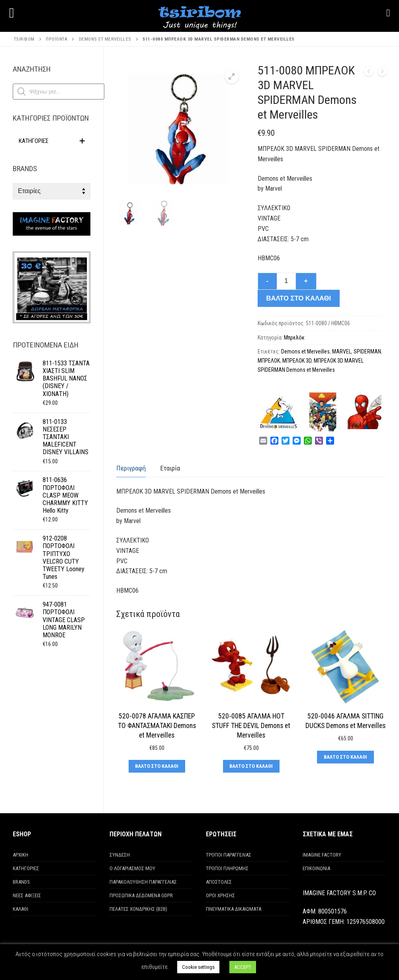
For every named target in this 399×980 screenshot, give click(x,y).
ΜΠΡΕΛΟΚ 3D (297, 361)
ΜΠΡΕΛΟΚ (269, 361)
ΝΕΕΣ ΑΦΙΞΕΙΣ (27, 895)
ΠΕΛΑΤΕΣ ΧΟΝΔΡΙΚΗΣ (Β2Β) (138, 909)
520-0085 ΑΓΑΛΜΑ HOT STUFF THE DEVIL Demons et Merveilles (251, 726)
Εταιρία (170, 468)
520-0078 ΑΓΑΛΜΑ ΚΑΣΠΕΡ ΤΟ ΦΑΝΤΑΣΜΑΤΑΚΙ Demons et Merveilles (157, 726)
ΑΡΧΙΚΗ (21, 855)
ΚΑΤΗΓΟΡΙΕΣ (26, 868)
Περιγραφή (131, 468)
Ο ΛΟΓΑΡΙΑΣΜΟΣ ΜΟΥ (132, 868)
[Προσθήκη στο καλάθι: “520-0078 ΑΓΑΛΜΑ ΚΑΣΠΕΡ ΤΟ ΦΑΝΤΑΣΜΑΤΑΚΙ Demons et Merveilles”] (157, 766)
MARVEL (342, 351)
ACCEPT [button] (243, 967)
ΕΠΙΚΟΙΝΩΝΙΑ (316, 868)
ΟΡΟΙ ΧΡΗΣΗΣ (220, 895)
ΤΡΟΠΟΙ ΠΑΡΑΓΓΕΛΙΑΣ (229, 855)
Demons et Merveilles (305, 351)
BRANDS (21, 882)
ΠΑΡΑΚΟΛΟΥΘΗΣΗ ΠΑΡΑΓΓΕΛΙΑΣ (143, 882)
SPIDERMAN (367, 351)
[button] (232, 76)
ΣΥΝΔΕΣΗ (120, 855)
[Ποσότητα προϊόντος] (286, 281)
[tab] (131, 468)
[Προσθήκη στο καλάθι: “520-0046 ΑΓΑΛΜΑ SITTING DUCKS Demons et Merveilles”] (345, 757)
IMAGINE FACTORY (322, 855)
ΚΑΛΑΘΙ (21, 909)
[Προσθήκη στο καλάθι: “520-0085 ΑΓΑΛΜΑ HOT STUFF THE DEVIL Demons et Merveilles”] (251, 766)
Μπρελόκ (294, 338)
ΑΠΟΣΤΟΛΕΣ (219, 882)
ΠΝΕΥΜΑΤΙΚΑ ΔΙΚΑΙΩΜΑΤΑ (234, 909)
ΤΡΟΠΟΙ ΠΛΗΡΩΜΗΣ (227, 868)
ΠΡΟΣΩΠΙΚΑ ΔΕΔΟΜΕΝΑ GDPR (141, 895)
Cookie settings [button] (198, 967)
